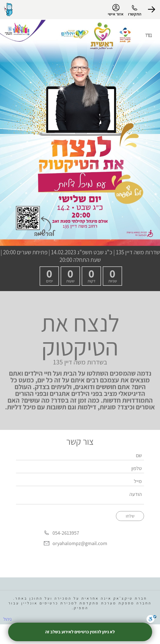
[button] (152, 10)
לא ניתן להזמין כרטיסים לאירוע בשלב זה (80, 632)
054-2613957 (66, 533)
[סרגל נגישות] (151, 620)
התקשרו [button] (135, 14)
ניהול (7, 619)
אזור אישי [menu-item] (116, 10)
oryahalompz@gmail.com (80, 543)
